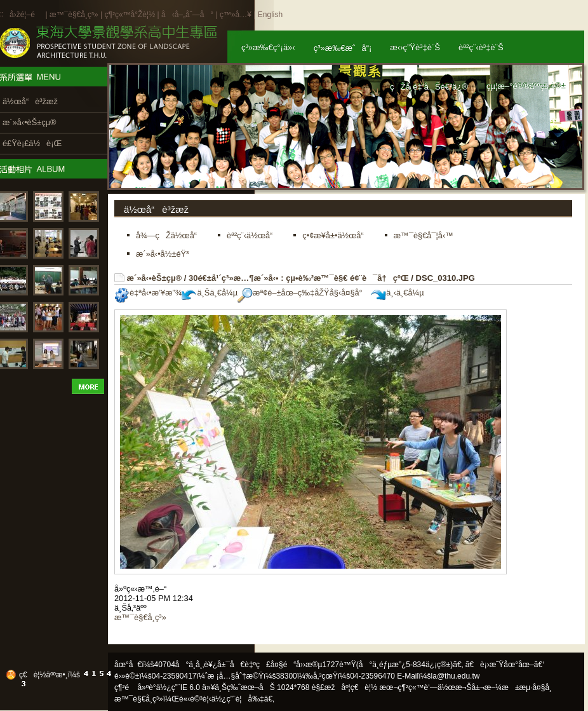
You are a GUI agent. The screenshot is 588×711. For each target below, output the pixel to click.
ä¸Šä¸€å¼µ (210, 293)
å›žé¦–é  (26, 15)
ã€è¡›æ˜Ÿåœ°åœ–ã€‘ (505, 665)
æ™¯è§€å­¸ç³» (75, 15)
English (270, 15)
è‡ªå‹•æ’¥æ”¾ (148, 293)
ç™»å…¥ (236, 15)
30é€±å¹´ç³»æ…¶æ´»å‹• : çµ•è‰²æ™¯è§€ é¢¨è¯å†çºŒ (299, 278)
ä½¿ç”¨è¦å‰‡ (238, 699)
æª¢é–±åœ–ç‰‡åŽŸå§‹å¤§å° (303, 293)
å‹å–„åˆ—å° (187, 15)
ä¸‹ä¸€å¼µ (397, 293)
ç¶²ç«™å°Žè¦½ (130, 15)
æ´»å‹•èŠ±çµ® (155, 278)
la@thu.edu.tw (456, 676)
